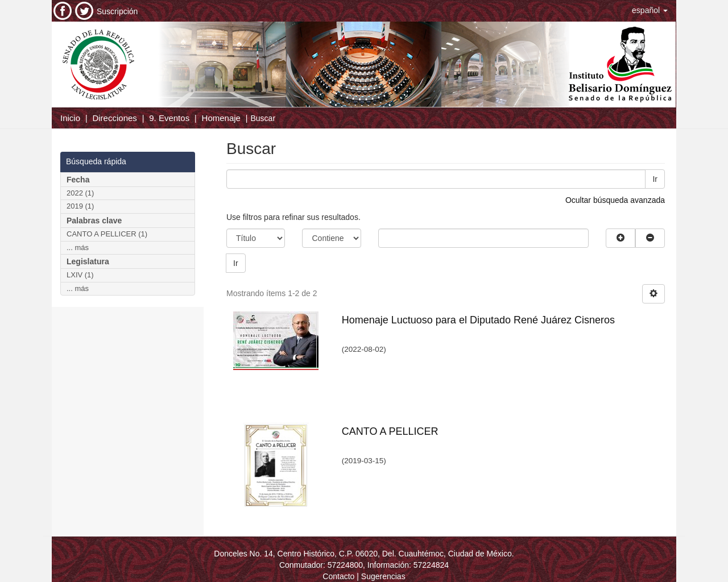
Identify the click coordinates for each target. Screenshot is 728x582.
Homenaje (221, 118)
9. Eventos (169, 118)
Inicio (70, 118)
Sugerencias (383, 576)
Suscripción (117, 11)
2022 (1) (80, 193)
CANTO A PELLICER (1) (107, 234)
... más (78, 248)
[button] (650, 10)
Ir (655, 179)
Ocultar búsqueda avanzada (615, 200)
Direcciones (114, 118)
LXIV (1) (80, 275)
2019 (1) (80, 206)
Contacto (338, 576)
